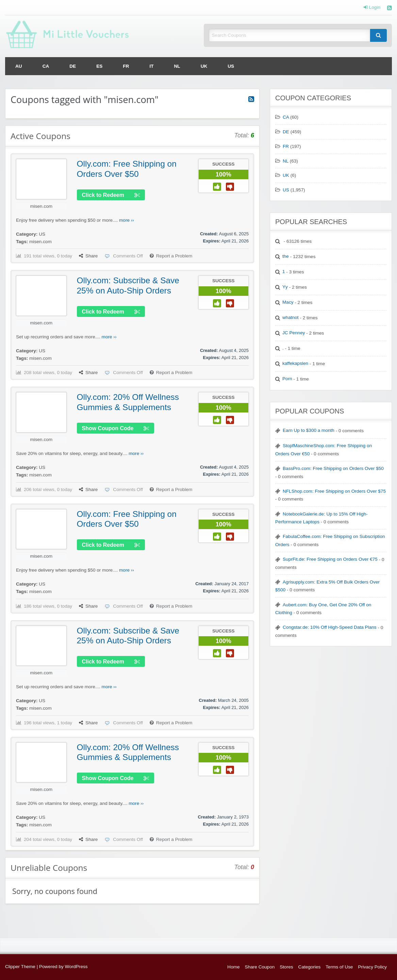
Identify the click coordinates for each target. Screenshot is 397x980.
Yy (285, 287)
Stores (286, 967)
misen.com (41, 206)
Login (372, 7)
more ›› (127, 220)
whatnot (291, 317)
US (231, 66)
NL (177, 66)
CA (46, 66)
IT (151, 66)
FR (126, 66)
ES (99, 66)
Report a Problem (171, 256)
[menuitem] (19, 66)
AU (19, 66)
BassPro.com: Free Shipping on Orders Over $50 (333, 468)
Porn (287, 379)
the (286, 256)
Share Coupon (260, 967)
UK (204, 66)
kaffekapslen (295, 363)
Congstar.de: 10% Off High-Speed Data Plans (330, 627)
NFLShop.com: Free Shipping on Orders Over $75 (334, 491)
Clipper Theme (20, 967)
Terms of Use (339, 967)
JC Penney (294, 333)
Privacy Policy (372, 967)
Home (233, 967)
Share (88, 256)
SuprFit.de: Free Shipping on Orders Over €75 (330, 559)
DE (73, 66)
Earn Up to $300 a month (309, 430)
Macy (288, 302)
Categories (310, 967)
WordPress (76, 967)
